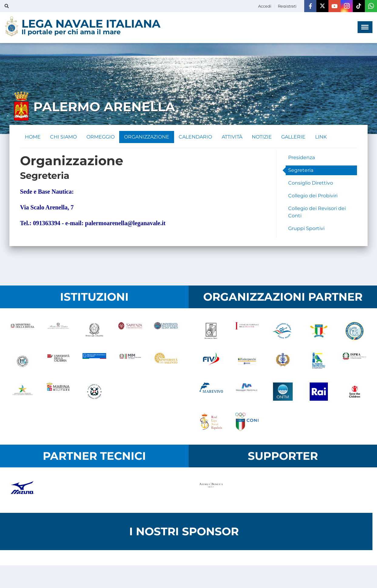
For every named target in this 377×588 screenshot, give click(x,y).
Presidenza (301, 157)
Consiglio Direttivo (311, 183)
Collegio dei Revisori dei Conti (317, 212)
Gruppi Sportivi (306, 228)
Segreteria (301, 170)
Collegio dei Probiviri (313, 196)
